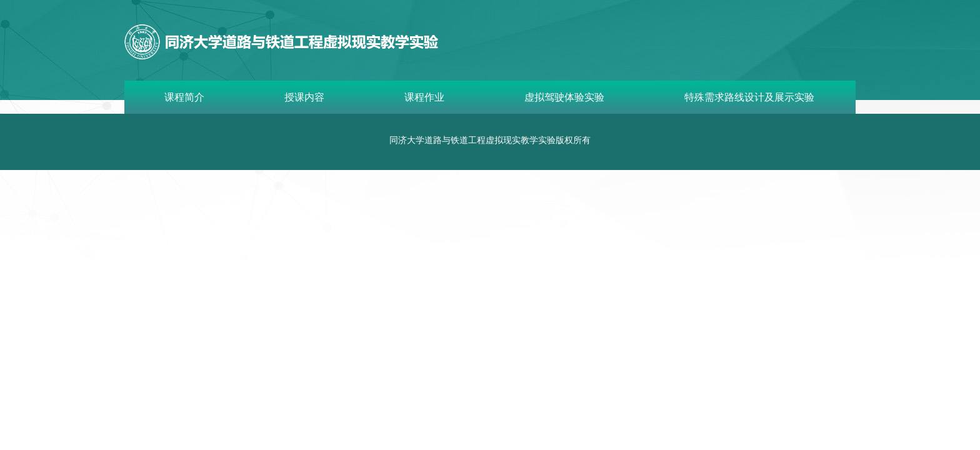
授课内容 (304, 97)
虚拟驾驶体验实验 (564, 97)
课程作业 (424, 97)
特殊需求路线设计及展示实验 (749, 97)
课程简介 (184, 97)
